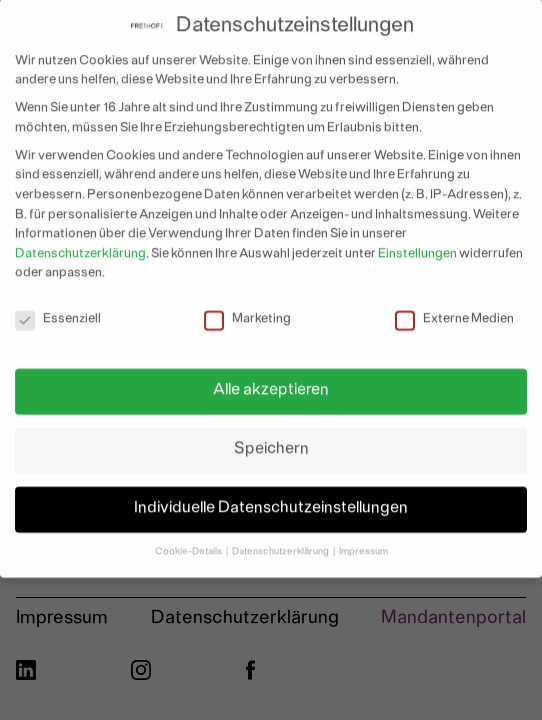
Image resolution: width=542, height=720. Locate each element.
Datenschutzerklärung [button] (281, 543)
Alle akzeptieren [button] (271, 383)
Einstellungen (417, 246)
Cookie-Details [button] (189, 543)
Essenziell (58, 312)
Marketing (247, 312)
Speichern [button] (271, 442)
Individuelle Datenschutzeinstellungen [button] (271, 501)
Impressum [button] (363, 543)
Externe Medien (454, 312)
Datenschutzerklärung (80, 246)
